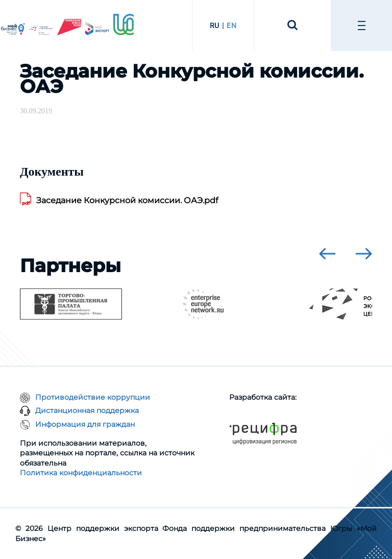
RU (215, 26)
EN (231, 26)
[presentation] (327, 254)
